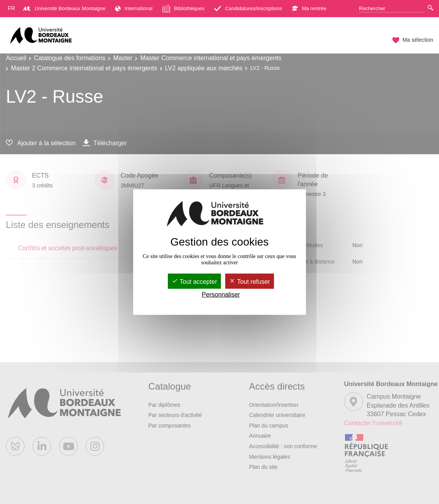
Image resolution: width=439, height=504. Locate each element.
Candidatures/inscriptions (248, 8)
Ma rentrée (309, 8)
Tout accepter (194, 281)
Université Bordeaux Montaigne (64, 8)
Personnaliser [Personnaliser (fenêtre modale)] (221, 295)
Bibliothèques (183, 9)
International (134, 8)
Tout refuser (250, 281)
